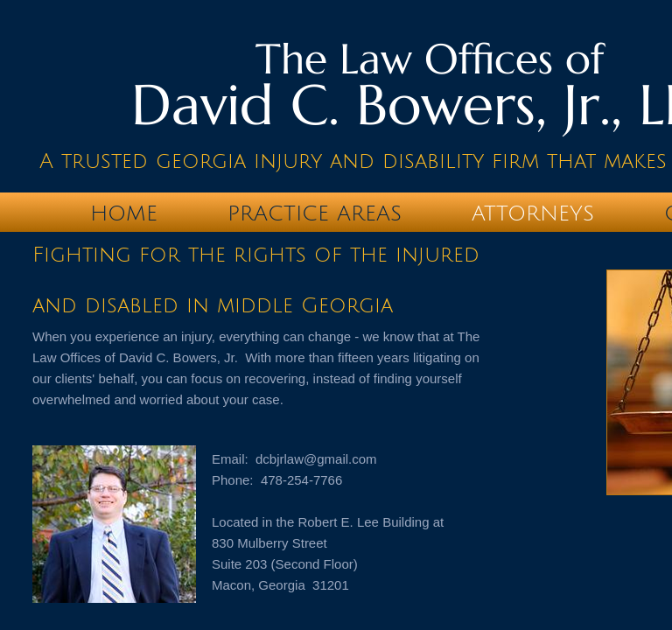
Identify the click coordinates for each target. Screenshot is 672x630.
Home (124, 213)
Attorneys (533, 213)
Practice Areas (315, 213)
